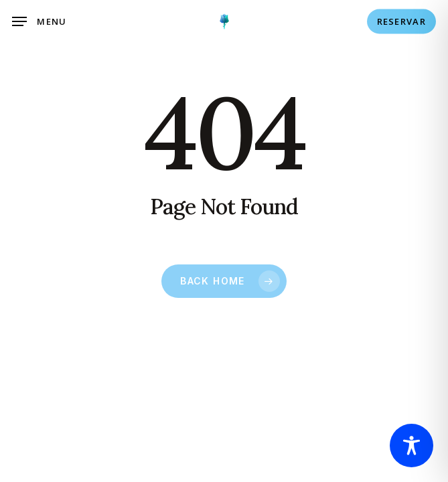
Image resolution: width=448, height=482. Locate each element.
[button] (40, 21)
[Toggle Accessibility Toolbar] (412, 446)
